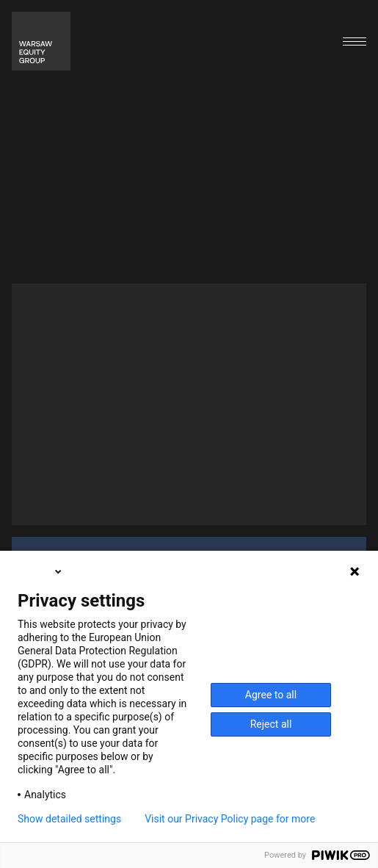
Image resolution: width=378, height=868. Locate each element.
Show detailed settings (69, 819)
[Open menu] (355, 41)
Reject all (271, 724)
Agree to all (271, 695)
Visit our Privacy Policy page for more (230, 819)
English (41, 571)
